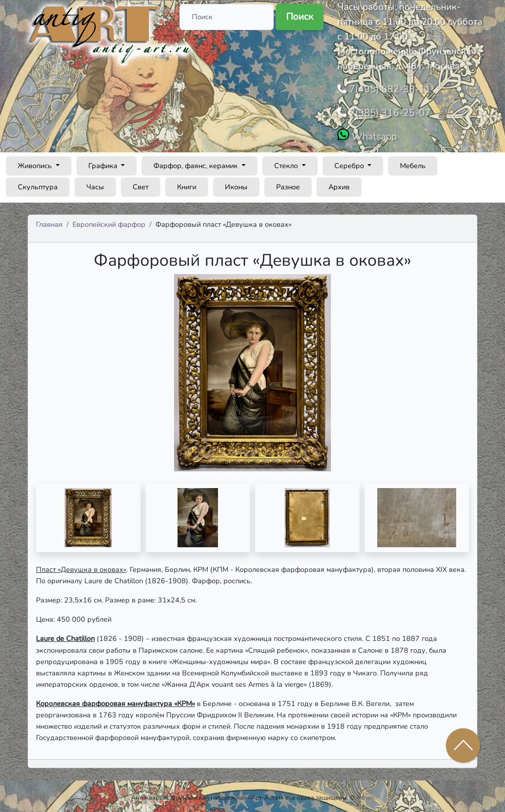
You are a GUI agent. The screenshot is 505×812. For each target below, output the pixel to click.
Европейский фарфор (109, 221)
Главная (49, 221)
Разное (288, 184)
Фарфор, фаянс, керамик (197, 163)
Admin (365, 794)
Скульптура (38, 184)
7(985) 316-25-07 (386, 111)
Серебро (350, 163)
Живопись (36, 163)
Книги (187, 184)
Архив (339, 184)
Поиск (300, 17)
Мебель (413, 163)
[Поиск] (227, 17)
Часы (95, 184)
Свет (141, 184)
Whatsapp (373, 134)
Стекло (287, 163)
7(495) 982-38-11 (386, 88)
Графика (104, 163)
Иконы (236, 184)
